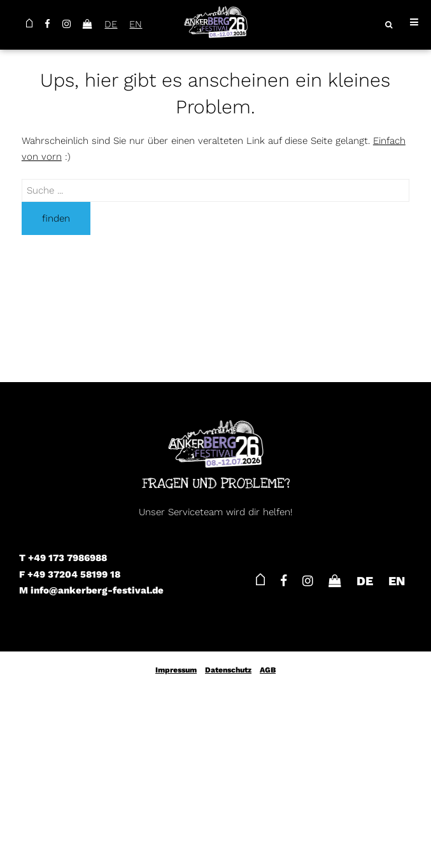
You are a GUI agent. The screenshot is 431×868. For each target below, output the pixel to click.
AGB (268, 670)
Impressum (176, 670)
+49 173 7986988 (67, 558)
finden (56, 218)
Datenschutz (228, 670)
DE (111, 24)
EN (136, 24)
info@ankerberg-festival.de (97, 590)
